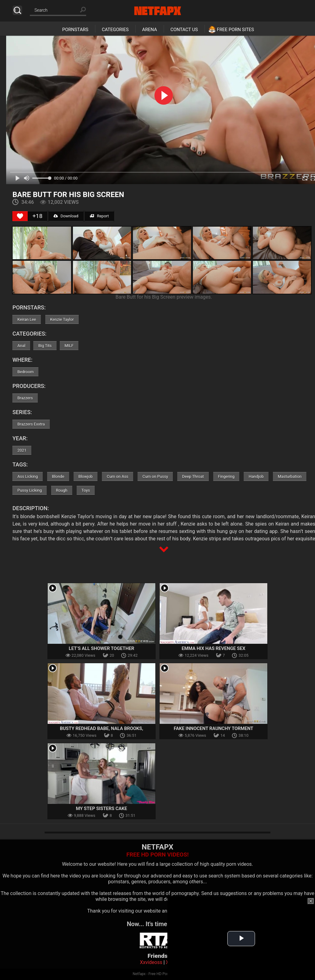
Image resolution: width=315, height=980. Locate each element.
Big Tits (45, 346)
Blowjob (86, 476)
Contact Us (184, 30)
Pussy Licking (29, 490)
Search (17, 10)
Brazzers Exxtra (31, 424)
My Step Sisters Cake (102, 809)
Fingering (226, 476)
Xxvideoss (151, 962)
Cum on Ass (118, 476)
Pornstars (75, 30)
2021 (22, 450)
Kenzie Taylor (62, 319)
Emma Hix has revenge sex (214, 648)
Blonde (58, 476)
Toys (86, 490)
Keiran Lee (26, 319)
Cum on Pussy (155, 476)
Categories (115, 30)
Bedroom (25, 372)
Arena (150, 30)
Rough (62, 490)
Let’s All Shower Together (102, 648)
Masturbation (290, 476)
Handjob (256, 476)
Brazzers (25, 398)
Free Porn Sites (235, 30)
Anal (21, 346)
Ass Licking (27, 476)
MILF (69, 346)
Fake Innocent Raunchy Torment (214, 728)
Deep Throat (193, 476)
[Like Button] (20, 216)
